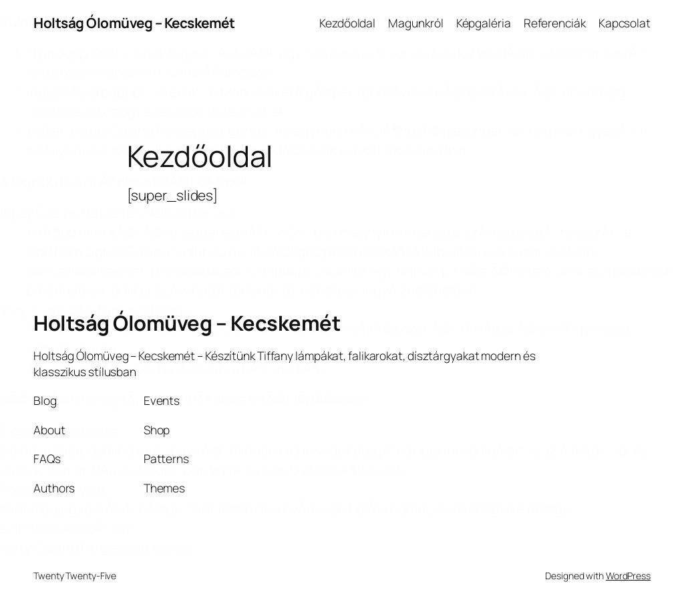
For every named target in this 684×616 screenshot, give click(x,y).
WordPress (628, 576)
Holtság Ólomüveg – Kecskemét (134, 23)
